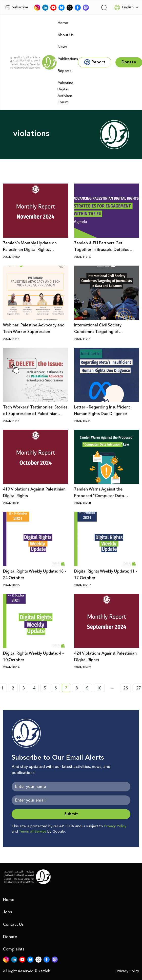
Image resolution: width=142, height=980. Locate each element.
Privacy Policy (115, 826)
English (124, 8)
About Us (66, 35)
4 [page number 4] (34, 688)
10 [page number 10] (99, 688)
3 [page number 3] (24, 688)
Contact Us (13, 924)
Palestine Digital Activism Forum (65, 93)
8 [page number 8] (77, 688)
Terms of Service (33, 832)
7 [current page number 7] (68, 688)
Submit (71, 814)
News (62, 47)
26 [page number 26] (126, 688)
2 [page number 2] (13, 688)
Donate (10, 937)
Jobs (7, 912)
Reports (64, 71)
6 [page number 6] (56, 688)
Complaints (14, 949)
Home (63, 23)
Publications (68, 59)
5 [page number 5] (45, 688)
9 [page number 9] (87, 688)
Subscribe (17, 7)
